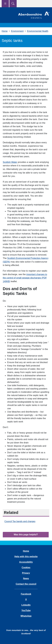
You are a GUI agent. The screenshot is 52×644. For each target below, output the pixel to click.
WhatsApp (26, 616)
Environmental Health (38, 31)
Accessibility (26, 562)
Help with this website (26, 557)
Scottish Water (10, 162)
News (26, 578)
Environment (17, 31)
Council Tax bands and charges (20, 521)
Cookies (26, 567)
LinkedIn (26, 605)
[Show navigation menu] (5, 4)
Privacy (26, 573)
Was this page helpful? (26, 535)
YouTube (26, 610)
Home (5, 31)
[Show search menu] (13, 4)
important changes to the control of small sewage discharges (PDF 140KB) (25, 278)
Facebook (26, 594)
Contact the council (26, 584)
